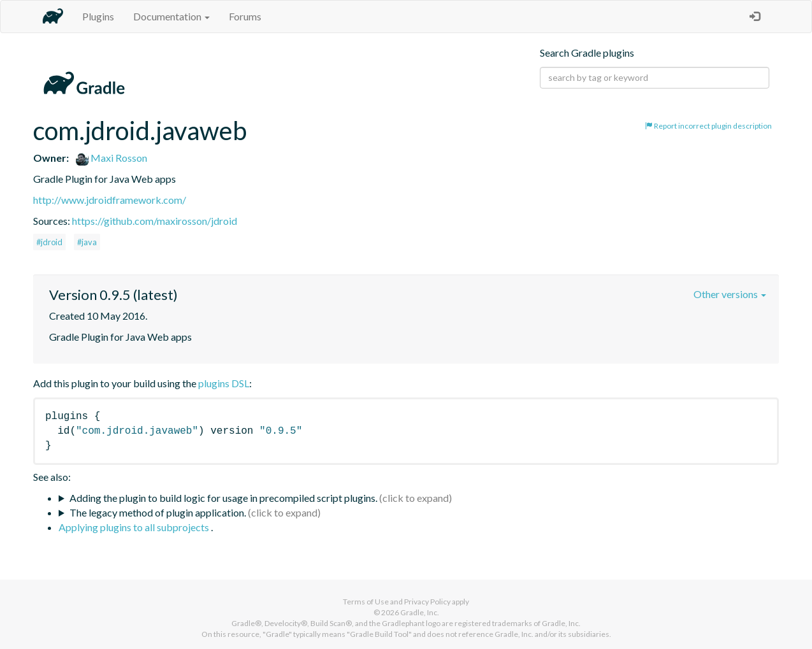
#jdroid (49, 242)
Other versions (730, 294)
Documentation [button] (171, 16)
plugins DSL (224, 383)
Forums (245, 16)
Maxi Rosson (112, 158)
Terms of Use (366, 602)
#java (87, 242)
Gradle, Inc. (420, 612)
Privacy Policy (427, 602)
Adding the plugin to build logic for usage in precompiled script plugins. (223, 498)
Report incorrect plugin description (708, 126)
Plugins (98, 16)
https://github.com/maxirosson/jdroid (155, 221)
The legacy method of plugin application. (158, 512)
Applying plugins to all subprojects (135, 527)
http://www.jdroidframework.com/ (110, 200)
